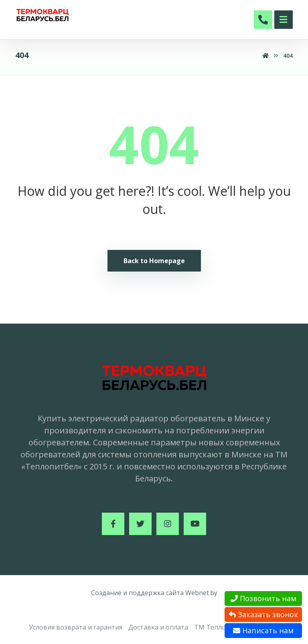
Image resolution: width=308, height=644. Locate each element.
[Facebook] (113, 524)
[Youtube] (195, 524)
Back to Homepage (154, 261)
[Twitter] (140, 524)
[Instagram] (168, 524)
